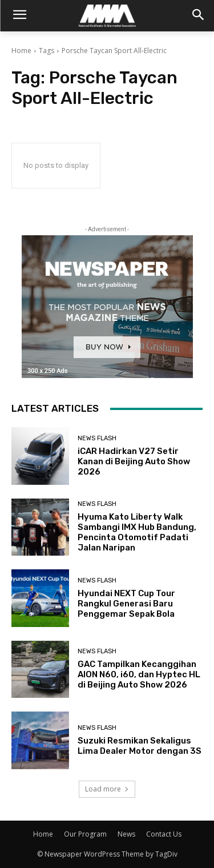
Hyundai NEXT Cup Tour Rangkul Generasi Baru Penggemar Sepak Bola (126, 604)
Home (21, 51)
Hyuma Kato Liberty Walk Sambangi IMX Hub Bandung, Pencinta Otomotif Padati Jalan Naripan (137, 532)
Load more (107, 789)
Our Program (85, 834)
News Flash (97, 438)
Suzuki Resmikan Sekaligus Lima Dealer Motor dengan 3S (140, 746)
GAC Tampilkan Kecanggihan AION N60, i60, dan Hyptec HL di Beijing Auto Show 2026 (139, 674)
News (126, 834)
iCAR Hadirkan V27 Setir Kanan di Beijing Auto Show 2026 (134, 461)
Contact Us (164, 834)
